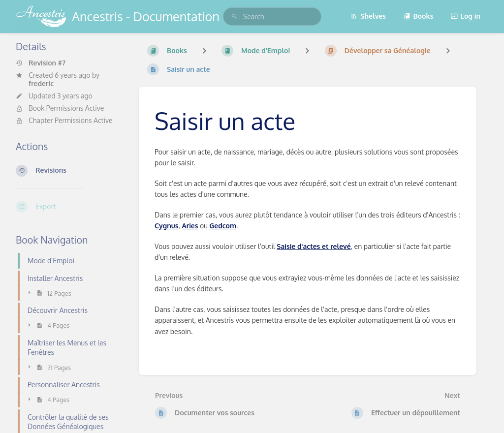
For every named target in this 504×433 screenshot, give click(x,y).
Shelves (368, 16)
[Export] (69, 207)
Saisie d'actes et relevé (314, 246)
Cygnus (166, 226)
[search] (272, 16)
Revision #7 (41, 63)
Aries (190, 226)
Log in (466, 16)
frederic (41, 83)
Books (419, 16)
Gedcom (223, 226)
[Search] (234, 16)
